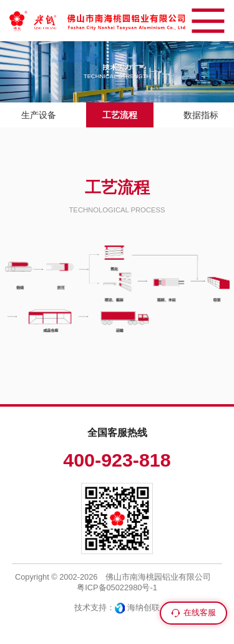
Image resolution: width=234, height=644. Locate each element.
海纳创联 (144, 607)
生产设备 (39, 115)
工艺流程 (120, 115)
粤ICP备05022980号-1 (117, 587)
